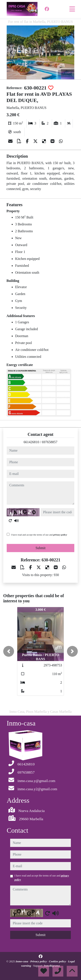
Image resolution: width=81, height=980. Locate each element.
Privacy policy (39, 961)
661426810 (31, 442)
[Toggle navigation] (72, 9)
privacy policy (60, 535)
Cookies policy (58, 961)
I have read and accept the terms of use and (39, 535)
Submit (40, 548)
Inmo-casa (22, 961)
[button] (9, 651)
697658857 (50, 442)
